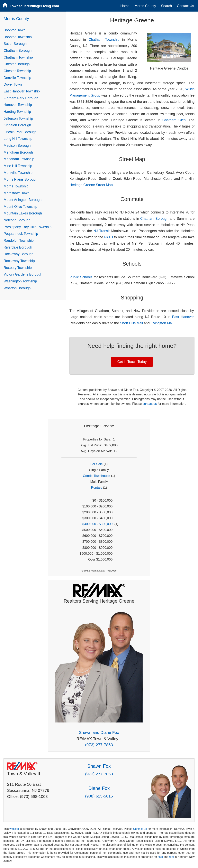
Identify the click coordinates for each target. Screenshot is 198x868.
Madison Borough (17, 146)
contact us (150, 404)
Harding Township (17, 112)
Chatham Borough (154, 219)
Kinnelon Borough (17, 125)
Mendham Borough (18, 152)
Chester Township (17, 71)
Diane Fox (99, 788)
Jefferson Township (18, 118)
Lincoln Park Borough (20, 132)
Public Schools (81, 277)
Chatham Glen (174, 120)
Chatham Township (104, 40)
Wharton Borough (17, 288)
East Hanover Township (22, 91)
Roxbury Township (18, 268)
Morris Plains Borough (21, 179)
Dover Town (13, 84)
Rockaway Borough (19, 254)
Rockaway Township (19, 261)
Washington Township (20, 281)
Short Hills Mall (131, 323)
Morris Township (16, 186)
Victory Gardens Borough (23, 274)
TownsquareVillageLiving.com (34, 6)
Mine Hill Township (18, 166)
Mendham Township (19, 159)
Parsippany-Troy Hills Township (28, 227)
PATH (109, 237)
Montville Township (18, 173)
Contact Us (185, 6)
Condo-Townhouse (97, 476)
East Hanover (183, 317)
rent (171, 857)
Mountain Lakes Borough (23, 213)
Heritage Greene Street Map (91, 185)
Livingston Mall (162, 323)
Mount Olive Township (21, 207)
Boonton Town (15, 30)
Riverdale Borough (18, 247)
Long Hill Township (18, 139)
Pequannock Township (21, 234)
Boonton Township (18, 37)
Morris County (145, 6)
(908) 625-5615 (99, 796)
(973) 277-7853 (99, 745)
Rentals (97, 488)
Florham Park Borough (21, 98)
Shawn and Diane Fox (99, 732)
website (14, 829)
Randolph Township (19, 241)
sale (160, 857)
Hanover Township (18, 105)
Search (166, 6)
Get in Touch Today (132, 362)
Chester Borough (17, 64)
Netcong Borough (17, 220)
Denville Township (18, 78)
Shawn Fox (99, 766)
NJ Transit (102, 231)
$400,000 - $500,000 (97, 524)
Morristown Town (17, 193)
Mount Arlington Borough (23, 200)
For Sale (97, 464)
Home (125, 6)
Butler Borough (15, 44)
